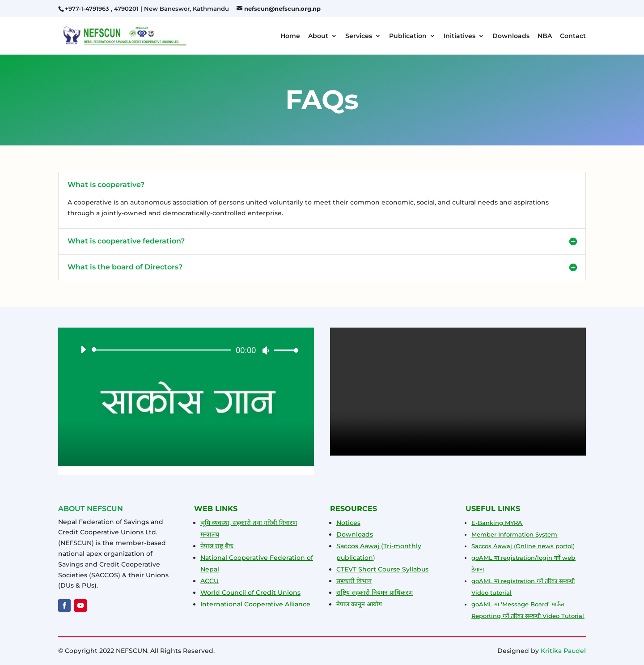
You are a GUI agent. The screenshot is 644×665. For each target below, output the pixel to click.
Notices (348, 523)
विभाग (363, 581)
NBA (545, 36)
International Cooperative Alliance (255, 604)
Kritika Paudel (563, 651)
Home (290, 36)
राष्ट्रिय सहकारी (353, 593)
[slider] (163, 350)
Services (359, 36)
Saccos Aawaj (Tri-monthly (379, 546)
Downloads (511, 36)
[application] (186, 350)
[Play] (83, 350)
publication (355, 558)
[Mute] (266, 350)
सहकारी (345, 581)
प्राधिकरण (400, 593)
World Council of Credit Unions (250, 593)
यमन (382, 593)
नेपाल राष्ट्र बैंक (218, 546)
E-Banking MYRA (497, 523)
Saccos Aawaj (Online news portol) (523, 546)
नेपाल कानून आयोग (359, 604)
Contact (573, 36)
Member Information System (514, 534)
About (318, 36)
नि (373, 593)
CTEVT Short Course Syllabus (382, 569)
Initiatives (460, 36)
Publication (408, 36)
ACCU (210, 581)
